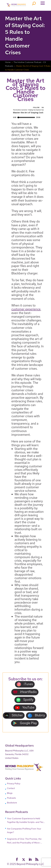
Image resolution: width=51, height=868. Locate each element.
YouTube (25, 708)
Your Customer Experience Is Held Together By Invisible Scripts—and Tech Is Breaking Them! (26, 821)
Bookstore (12, 803)
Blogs (10, 793)
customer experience (26, 309)
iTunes (25, 684)
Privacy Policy (14, 784)
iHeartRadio (25, 692)
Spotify (25, 700)
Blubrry (36, 715)
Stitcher (14, 715)
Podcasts (11, 798)
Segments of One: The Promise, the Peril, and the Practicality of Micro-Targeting (24, 841)
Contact (11, 788)
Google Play (25, 723)
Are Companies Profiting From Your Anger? (24, 831)
